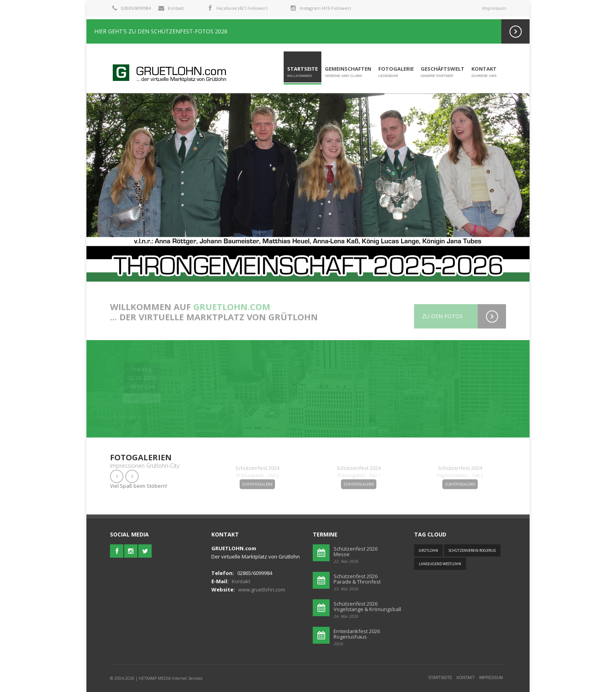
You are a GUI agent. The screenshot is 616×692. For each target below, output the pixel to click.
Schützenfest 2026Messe (356, 551)
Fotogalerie (396, 72)
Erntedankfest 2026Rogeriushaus (357, 634)
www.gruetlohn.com (262, 589)
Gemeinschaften (348, 72)
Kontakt (176, 8)
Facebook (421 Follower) (242, 8)
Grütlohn (428, 550)
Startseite (302, 72)
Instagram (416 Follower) (325, 8)
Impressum (494, 8)
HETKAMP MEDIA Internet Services (170, 678)
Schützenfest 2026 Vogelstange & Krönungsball (367, 606)
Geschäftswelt (443, 72)
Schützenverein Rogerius (472, 550)
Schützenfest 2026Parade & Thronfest (357, 579)
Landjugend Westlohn (440, 564)
